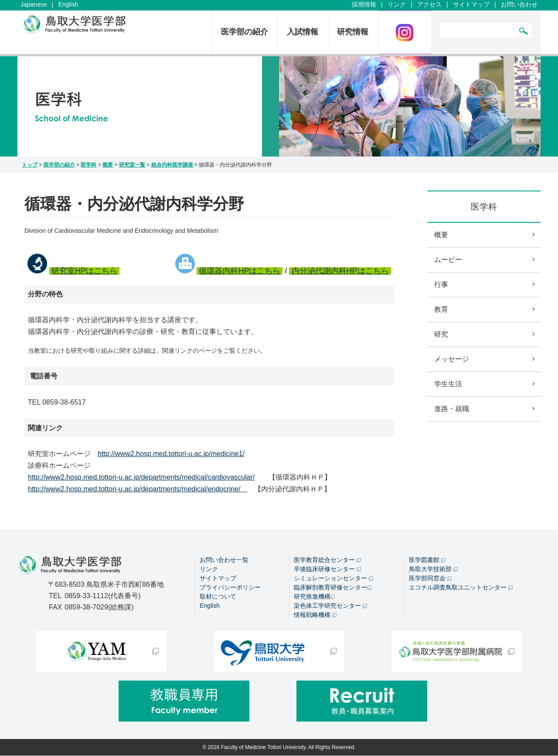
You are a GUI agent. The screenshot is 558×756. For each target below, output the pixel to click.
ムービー (448, 260)
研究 (441, 334)
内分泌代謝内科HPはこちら (340, 271)
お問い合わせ (519, 4)
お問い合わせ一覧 (224, 554)
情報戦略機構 (315, 609)
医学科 (88, 165)
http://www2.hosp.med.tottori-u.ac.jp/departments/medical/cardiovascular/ (141, 477)
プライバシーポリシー (230, 581)
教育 (441, 309)
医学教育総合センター (327, 554)
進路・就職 (452, 409)
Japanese (34, 4)
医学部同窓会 (430, 572)
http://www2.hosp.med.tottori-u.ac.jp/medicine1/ (171, 454)
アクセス (429, 4)
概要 (108, 165)
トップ (30, 165)
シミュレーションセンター (333, 572)
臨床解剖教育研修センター (333, 581)
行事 (441, 284)
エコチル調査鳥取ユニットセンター (461, 581)
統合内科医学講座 (172, 165)
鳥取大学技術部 (433, 563)
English (68, 4)
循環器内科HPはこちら (240, 271)
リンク (397, 4)
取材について (218, 590)
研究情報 (353, 32)
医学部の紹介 (245, 32)
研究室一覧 (132, 165)
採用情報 (364, 4)
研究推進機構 (314, 590)
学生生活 (448, 384)
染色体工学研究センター (330, 599)
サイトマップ (471, 4)
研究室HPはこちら (84, 271)
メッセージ (452, 359)
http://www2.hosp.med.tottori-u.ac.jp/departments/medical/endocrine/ (138, 489)
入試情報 (303, 32)
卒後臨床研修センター (327, 563)
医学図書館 (427, 554)
